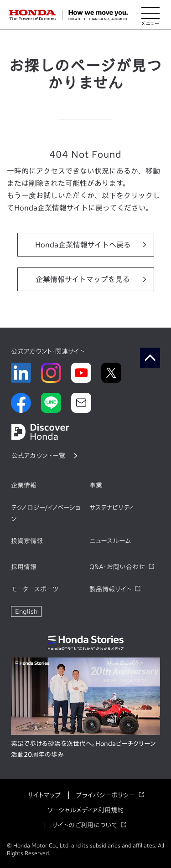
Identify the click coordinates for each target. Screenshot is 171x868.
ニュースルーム (110, 541)
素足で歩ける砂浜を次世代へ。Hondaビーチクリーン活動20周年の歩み (83, 749)
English (26, 611)
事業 (96, 485)
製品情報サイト (110, 589)
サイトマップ (44, 795)
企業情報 (24, 485)
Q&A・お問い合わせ (117, 567)
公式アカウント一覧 (38, 456)
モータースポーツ (35, 589)
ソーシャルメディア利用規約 (85, 810)
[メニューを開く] (150, 15)
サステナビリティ (112, 508)
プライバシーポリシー (105, 795)
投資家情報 (27, 541)
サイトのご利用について (85, 825)
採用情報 (24, 567)
